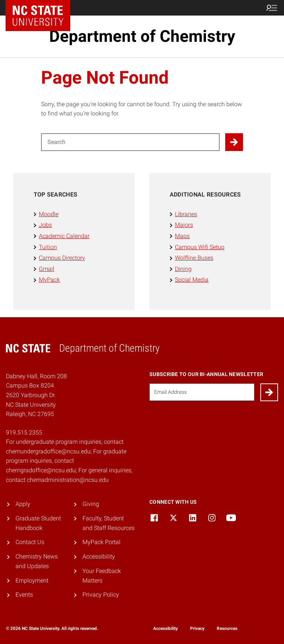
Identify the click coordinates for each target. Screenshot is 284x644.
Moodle (49, 214)
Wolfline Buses (194, 258)
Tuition (48, 247)
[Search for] (130, 142)
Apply (23, 504)
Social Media (192, 280)
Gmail (47, 269)
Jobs (45, 225)
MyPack (49, 280)
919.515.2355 (24, 432)
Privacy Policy (101, 595)
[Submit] (269, 392)
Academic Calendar (64, 236)
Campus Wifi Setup (200, 247)
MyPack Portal (102, 542)
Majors (184, 225)
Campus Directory (62, 258)
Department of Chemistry (142, 36)
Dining (183, 269)
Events (24, 595)
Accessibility (99, 556)
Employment (32, 581)
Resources (227, 628)
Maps (182, 236)
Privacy (197, 628)
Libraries (186, 214)
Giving (91, 504)
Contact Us (30, 542)
